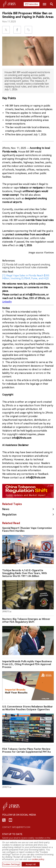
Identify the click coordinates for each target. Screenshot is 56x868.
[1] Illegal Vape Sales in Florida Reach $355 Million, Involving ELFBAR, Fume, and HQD (26, 277)
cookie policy (38, 859)
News (6, 509)
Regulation (9, 515)
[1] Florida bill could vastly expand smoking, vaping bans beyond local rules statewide (26, 266)
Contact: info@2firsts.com (16, 827)
